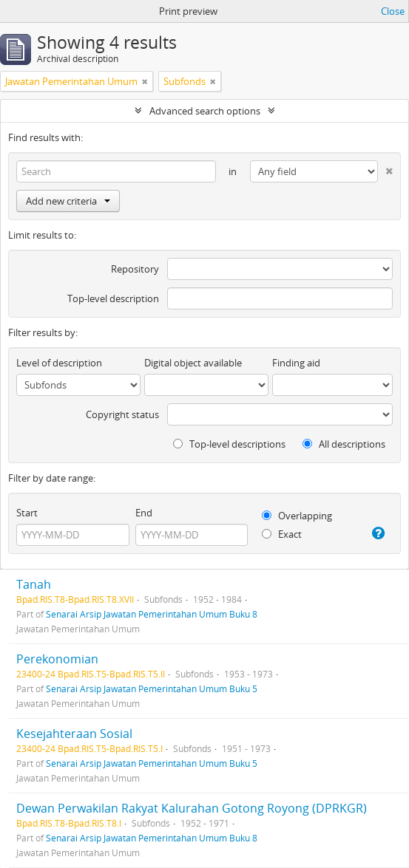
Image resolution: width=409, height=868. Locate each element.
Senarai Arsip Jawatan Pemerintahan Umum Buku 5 (152, 688)
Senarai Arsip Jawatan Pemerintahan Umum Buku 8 (152, 614)
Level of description (59, 363)
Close (393, 11)
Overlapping (297, 516)
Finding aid (296, 363)
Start (27, 513)
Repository (135, 269)
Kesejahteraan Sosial (74, 734)
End (144, 513)
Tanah (34, 584)
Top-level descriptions (229, 444)
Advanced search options (205, 111)
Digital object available (193, 363)
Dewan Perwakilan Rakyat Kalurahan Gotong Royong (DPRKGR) (192, 808)
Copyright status (122, 414)
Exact (282, 534)
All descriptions (344, 444)
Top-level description (113, 298)
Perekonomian (57, 659)
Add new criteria (68, 201)
